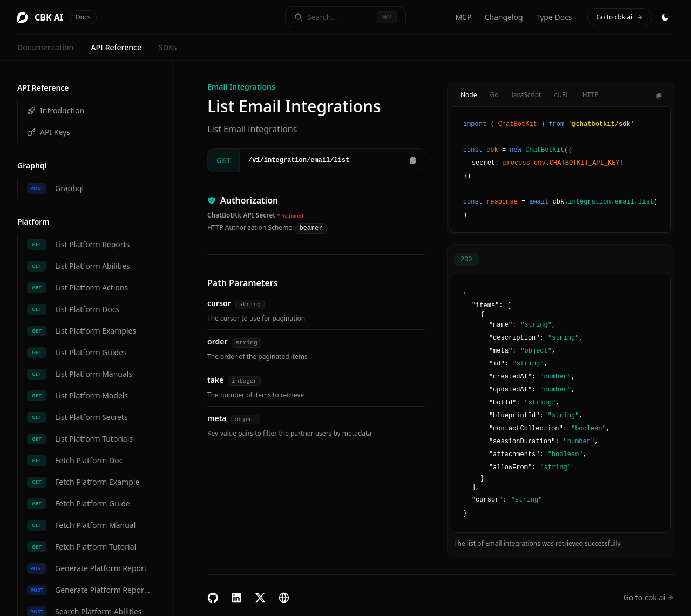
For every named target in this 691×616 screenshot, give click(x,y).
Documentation (45, 47)
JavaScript (526, 95)
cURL (561, 95)
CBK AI (57, 17)
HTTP (591, 95)
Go (494, 95)
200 (466, 260)
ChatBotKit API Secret (241, 215)
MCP (463, 17)
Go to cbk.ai (620, 17)
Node (469, 95)
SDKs (168, 47)
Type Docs (554, 17)
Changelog (503, 17)
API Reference (116, 47)
